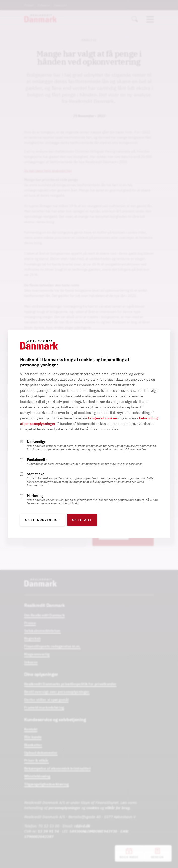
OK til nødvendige (42, 520)
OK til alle (82, 520)
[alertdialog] (89, 434)
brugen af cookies (103, 418)
